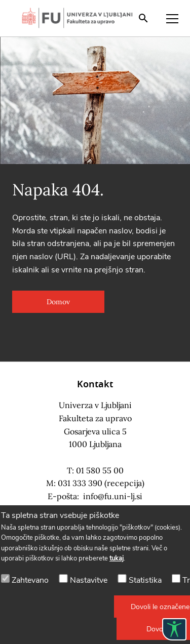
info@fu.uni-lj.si (113, 496)
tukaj (117, 558)
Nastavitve (89, 580)
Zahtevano (30, 580)
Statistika (145, 580)
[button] (58, 302)
